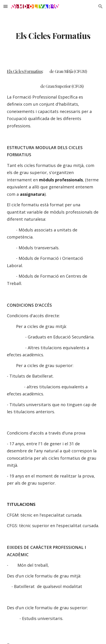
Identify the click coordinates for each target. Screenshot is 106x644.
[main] (53, 36)
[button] (6, 6)
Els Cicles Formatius (25, 71)
